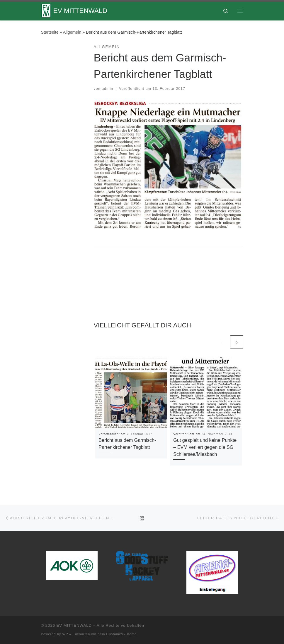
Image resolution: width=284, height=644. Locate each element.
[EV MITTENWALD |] (46, 10)
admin (107, 89)
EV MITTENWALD (74, 625)
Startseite (50, 32)
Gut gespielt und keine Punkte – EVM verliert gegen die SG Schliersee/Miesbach (205, 447)
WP (65, 634)
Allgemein (72, 32)
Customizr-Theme (121, 634)
